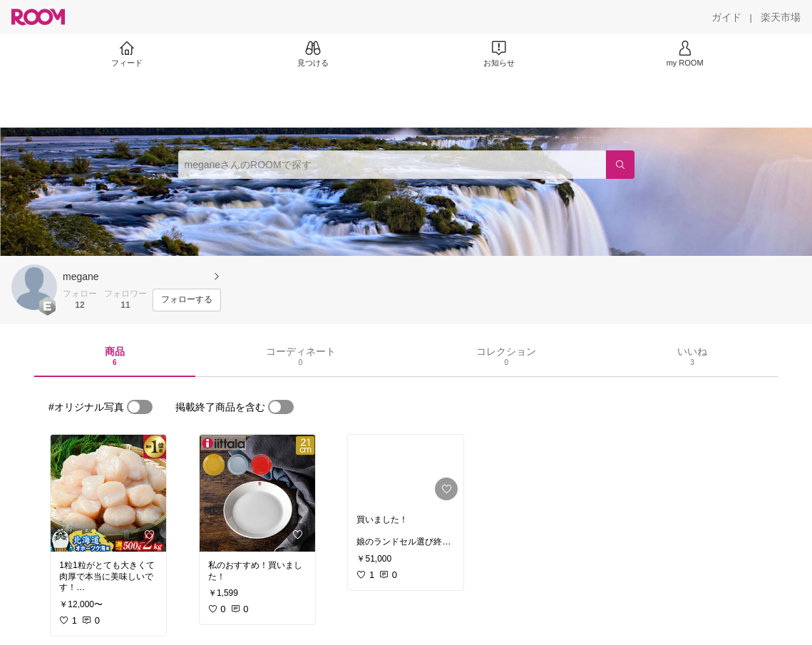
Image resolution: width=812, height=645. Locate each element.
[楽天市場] (781, 17)
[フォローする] (187, 300)
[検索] (620, 165)
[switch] (140, 407)
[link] (108, 493)
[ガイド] (726, 17)
